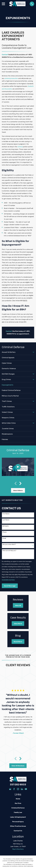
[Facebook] (14, 789)
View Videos (18, 490)
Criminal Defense (18, 808)
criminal (20, 147)
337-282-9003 (18, 784)
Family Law (18, 812)
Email (4, 538)
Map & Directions (18, 849)
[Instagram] (18, 789)
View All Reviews (18, 766)
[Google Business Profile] (10, 789)
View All (18, 605)
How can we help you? (9, 551)
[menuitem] (17, 352)
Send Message (10, 586)
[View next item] (20, 483)
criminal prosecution (11, 78)
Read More (18, 642)
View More (18, 624)
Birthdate (6, 526)
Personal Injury (18, 822)
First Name (6, 514)
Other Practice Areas (18, 826)
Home (18, 799)
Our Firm (18, 803)
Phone (5, 532)
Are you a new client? (9, 545)
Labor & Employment (18, 817)
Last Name (6, 520)
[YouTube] (26, 789)
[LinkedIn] (22, 789)
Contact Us (18, 831)
